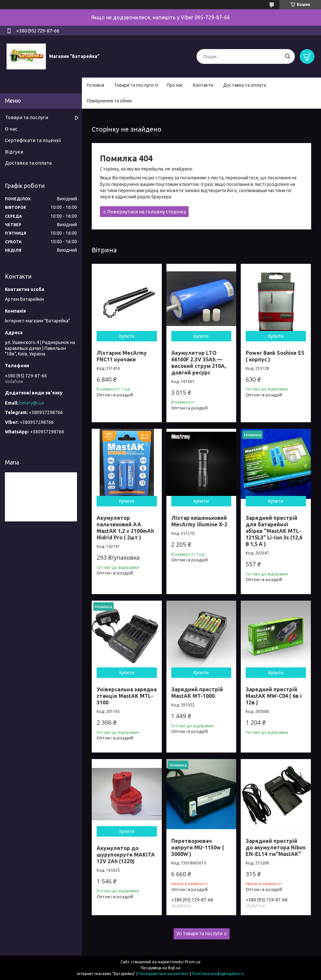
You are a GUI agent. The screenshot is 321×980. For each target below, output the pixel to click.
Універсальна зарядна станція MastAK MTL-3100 (127, 696)
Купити (127, 336)
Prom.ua (193, 962)
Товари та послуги (134, 85)
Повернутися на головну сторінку (147, 212)
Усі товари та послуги (199, 934)
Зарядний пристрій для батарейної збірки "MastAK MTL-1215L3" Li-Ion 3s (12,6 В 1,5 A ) (274, 531)
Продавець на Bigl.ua (160, 968)
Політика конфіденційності (218, 974)
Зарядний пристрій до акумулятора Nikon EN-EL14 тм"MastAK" (275, 847)
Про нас (175, 85)
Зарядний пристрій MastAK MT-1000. (197, 693)
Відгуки (14, 152)
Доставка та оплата (245, 85)
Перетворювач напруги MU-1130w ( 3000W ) (198, 847)
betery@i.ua (32, 403)
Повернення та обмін (109, 101)
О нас (11, 129)
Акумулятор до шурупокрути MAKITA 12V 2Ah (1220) (126, 855)
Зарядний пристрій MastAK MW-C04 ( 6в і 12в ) (274, 696)
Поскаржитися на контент (164, 974)
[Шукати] (287, 56)
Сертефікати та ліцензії (33, 140)
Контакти (203, 85)
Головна (95, 85)
